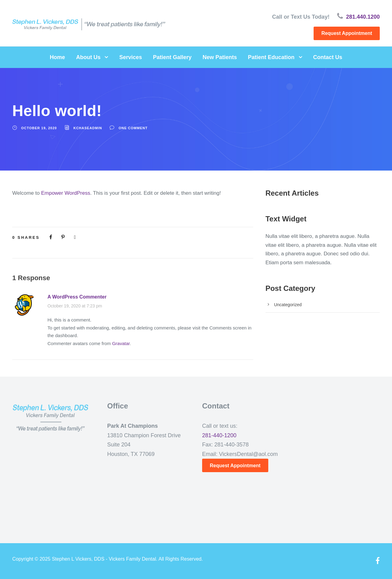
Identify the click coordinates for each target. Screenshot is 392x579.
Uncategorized (288, 305)
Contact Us (328, 57)
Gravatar (121, 343)
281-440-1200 (219, 435)
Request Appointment (347, 33)
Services (130, 57)
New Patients (220, 57)
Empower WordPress (66, 193)
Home (57, 57)
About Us (88, 57)
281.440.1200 (363, 17)
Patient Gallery (172, 57)
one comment (133, 128)
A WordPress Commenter (77, 297)
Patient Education (271, 57)
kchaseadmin (88, 128)
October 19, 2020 (39, 128)
